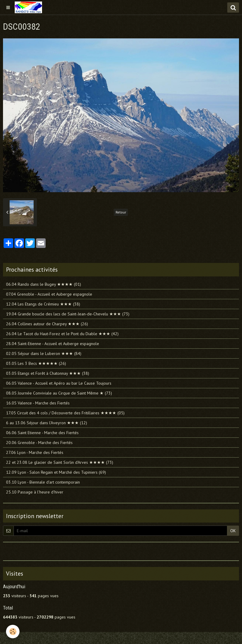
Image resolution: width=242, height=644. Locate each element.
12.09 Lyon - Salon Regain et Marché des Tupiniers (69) (56, 472)
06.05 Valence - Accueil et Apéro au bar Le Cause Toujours (59, 383)
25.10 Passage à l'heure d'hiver (35, 492)
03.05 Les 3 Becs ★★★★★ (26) (36, 363)
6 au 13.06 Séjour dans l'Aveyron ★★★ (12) (47, 423)
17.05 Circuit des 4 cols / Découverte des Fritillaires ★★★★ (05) (65, 413)
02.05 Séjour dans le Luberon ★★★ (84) (44, 353)
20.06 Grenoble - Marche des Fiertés (39, 443)
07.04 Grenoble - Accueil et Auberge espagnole (49, 294)
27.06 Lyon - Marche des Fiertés (35, 452)
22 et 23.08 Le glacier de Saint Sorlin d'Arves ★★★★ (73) (60, 462)
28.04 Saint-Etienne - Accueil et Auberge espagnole (53, 344)
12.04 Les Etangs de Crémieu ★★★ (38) (43, 304)
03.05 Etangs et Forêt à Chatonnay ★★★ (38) (48, 373)
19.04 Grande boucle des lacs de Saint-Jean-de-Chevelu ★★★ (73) (68, 314)
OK (233, 531)
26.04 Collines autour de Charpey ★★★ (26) (47, 324)
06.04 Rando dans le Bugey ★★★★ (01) (44, 284)
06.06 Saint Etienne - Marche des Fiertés (42, 433)
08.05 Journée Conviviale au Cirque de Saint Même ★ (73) (59, 393)
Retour (121, 212)
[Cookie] (13, 632)
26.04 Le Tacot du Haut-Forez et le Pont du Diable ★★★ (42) (62, 334)
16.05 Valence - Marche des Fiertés (38, 403)
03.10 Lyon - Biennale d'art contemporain (43, 482)
